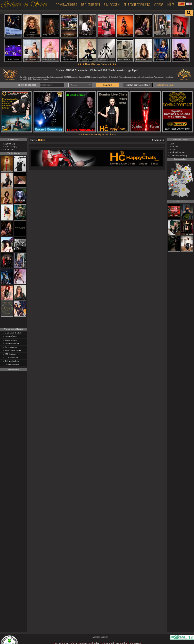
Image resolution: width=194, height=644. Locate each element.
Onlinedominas (177, 153)
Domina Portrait (12, 343)
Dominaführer (66, 5)
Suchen (107, 85)
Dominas (175, 147)
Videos (159, 5)
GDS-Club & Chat (13, 333)
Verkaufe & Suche (13, 350)
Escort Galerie (11, 340)
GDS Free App (11, 357)
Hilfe (171, 5)
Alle (172, 144)
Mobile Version (100, 637)
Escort (173, 150)
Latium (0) (8, 150)
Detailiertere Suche (166, 85)
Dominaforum (11, 336)
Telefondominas (12, 361)
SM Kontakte (11, 354)
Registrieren (91, 5)
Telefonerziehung (137, 5)
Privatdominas (11, 347)
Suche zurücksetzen (138, 85)
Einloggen (112, 5)
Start (33, 140)
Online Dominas (12, 365)
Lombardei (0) (10, 147)
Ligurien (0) (9, 144)
